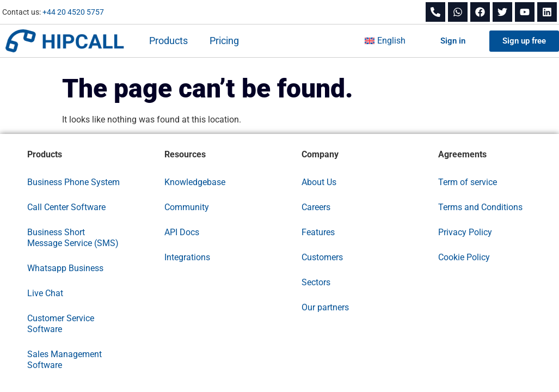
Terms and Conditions (480, 207)
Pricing (224, 41)
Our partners (325, 307)
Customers (322, 257)
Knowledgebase (195, 182)
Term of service (468, 182)
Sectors (316, 282)
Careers (316, 207)
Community (187, 207)
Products (168, 41)
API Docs (182, 232)
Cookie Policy (464, 257)
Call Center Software (66, 207)
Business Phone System (73, 182)
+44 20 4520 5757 (73, 12)
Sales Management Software (64, 360)
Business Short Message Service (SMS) (73, 238)
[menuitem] (385, 41)
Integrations (187, 257)
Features (318, 232)
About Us (319, 182)
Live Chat (45, 293)
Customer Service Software (61, 324)
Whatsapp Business (65, 268)
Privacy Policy (465, 232)
